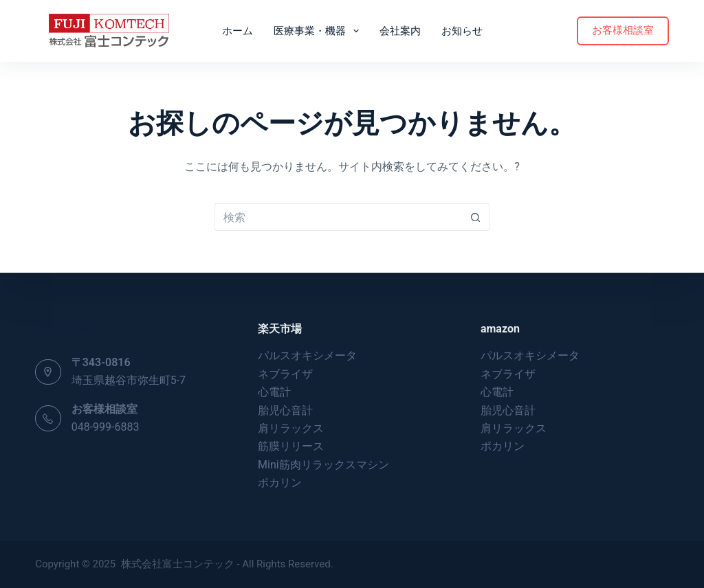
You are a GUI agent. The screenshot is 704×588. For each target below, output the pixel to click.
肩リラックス (291, 428)
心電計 (274, 392)
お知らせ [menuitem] (462, 31)
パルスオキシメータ (307, 355)
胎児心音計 (285, 410)
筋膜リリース (291, 446)
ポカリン (280, 483)
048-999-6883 (106, 427)
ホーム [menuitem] (238, 31)
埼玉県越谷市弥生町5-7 (129, 380)
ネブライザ (285, 374)
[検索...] (338, 217)
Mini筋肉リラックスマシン (323, 465)
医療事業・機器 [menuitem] (319, 31)
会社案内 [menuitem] (400, 31)
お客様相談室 (623, 30)
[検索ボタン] (476, 217)
